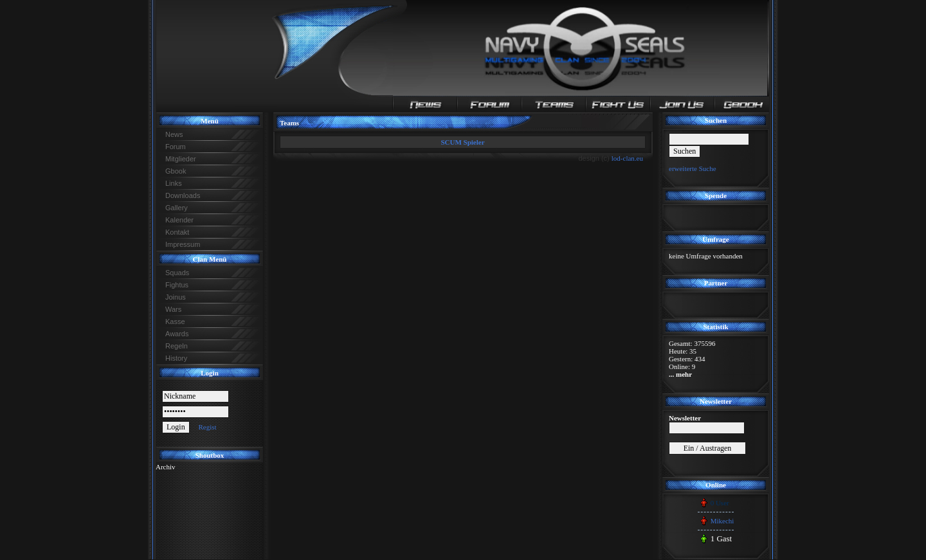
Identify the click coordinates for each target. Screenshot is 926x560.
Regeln (177, 346)
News (174, 134)
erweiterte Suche (693, 168)
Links (174, 183)
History (176, 358)
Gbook (176, 171)
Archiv (166, 467)
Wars (173, 309)
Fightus (177, 285)
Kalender (179, 220)
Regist (207, 427)
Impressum (183, 244)
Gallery (177, 208)
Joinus (176, 297)
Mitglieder (181, 159)
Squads (177, 273)
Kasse (175, 321)
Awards (177, 334)
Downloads (183, 195)
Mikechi (722, 521)
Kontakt (177, 232)
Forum (176, 147)
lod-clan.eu (627, 158)
